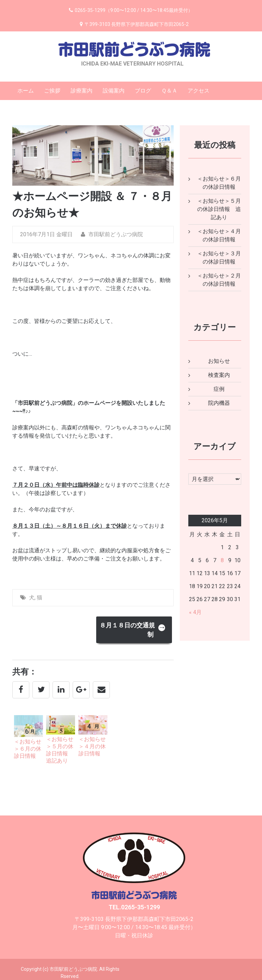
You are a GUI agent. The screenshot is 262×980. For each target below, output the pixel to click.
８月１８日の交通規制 (133, 630)
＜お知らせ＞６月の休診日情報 (28, 749)
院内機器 (219, 403)
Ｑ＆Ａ (169, 91)
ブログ (143, 91)
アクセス (199, 91)
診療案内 (82, 91)
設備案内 (114, 91)
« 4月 (195, 612)
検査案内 (219, 375)
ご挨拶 (52, 91)
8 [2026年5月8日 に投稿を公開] (222, 560)
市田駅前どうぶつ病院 (112, 234)
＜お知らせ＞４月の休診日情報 (92, 746)
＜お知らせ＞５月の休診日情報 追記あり (219, 209)
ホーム (26, 91)
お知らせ (219, 361)
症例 (219, 389)
